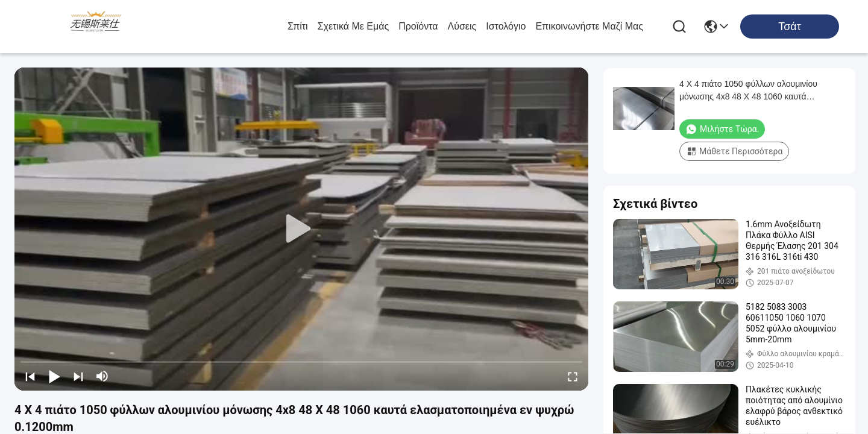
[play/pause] (54, 376)
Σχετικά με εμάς (354, 26)
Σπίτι (298, 26)
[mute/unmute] (102, 376)
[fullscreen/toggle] (573, 376)
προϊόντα (418, 26)
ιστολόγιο (506, 26)
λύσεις (462, 26)
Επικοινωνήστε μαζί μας (589, 26)
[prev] (30, 376)
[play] (301, 229)
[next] (78, 376)
